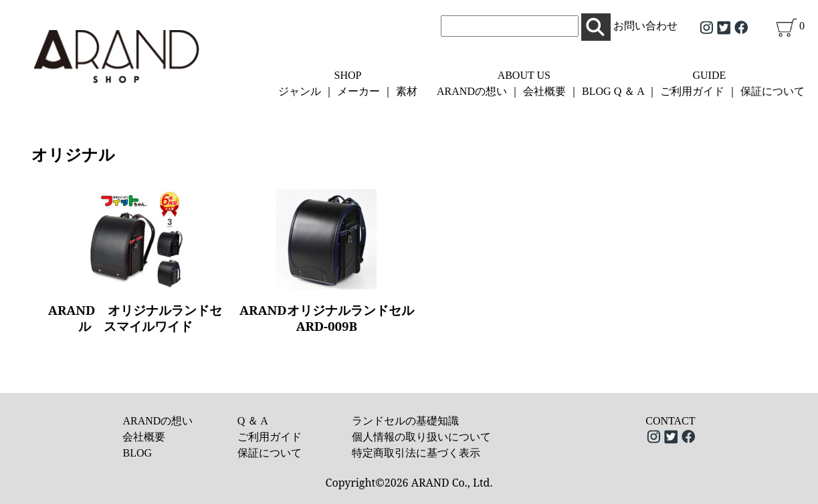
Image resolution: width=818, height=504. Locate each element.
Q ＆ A (629, 91)
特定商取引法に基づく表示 (416, 453)
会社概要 (544, 91)
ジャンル (300, 91)
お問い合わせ (645, 26)
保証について (773, 91)
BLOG (597, 91)
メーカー (359, 91)
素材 (407, 91)
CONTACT (670, 421)
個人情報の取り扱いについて (421, 437)
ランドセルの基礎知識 (405, 421)
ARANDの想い (472, 91)
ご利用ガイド (692, 91)
